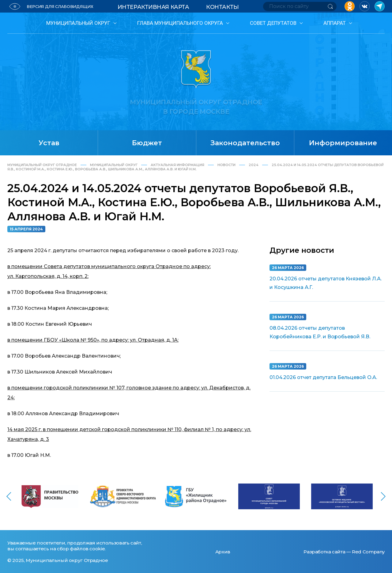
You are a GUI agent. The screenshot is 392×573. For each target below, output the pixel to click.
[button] (9, 507)
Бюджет (147, 143)
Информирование (343, 143)
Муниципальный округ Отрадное (42, 165)
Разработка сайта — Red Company (344, 552)
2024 (254, 165)
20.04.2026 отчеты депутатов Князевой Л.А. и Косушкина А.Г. (326, 283)
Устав (49, 143)
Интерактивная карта (153, 7)
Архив (223, 552)
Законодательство (245, 143)
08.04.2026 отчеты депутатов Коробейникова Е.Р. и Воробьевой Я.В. (320, 332)
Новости (226, 165)
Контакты (222, 7)
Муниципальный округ (114, 165)
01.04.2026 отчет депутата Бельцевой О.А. (323, 377)
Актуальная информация (177, 165)
